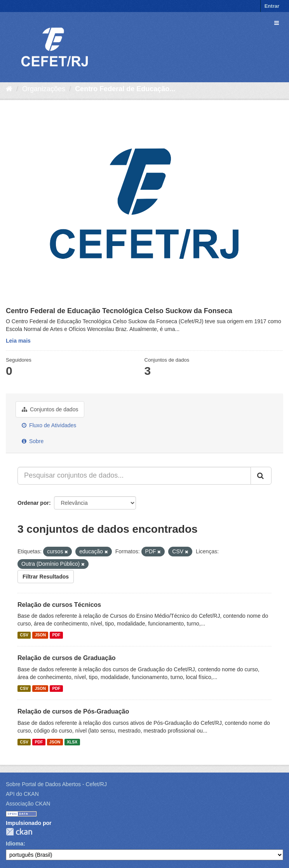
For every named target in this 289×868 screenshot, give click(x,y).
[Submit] (261, 476)
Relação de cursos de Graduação (67, 658)
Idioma (15, 844)
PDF (56, 635)
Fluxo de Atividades (49, 425)
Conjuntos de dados (50, 409)
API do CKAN (22, 794)
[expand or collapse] (277, 23)
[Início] (9, 89)
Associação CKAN (28, 804)
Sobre (33, 441)
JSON (40, 635)
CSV (24, 635)
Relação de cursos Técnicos (59, 605)
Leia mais (18, 341)
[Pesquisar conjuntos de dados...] (134, 476)
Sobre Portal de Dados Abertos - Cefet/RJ (56, 784)
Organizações (44, 89)
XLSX (72, 742)
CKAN (19, 832)
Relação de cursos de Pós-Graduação (73, 711)
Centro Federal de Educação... (125, 89)
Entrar (272, 6)
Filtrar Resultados (46, 577)
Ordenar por (33, 503)
